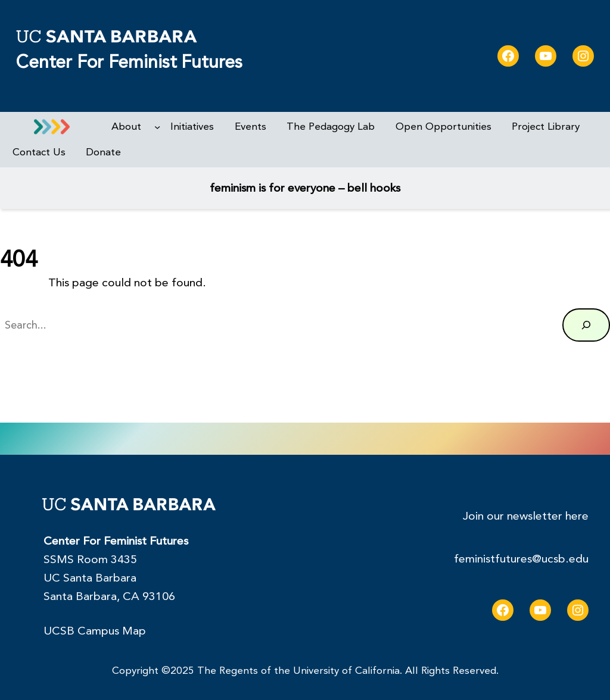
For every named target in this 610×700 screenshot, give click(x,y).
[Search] (586, 325)
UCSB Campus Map (95, 631)
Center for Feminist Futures (129, 62)
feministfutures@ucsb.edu (521, 559)
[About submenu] (157, 127)
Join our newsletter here (526, 516)
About (126, 126)
